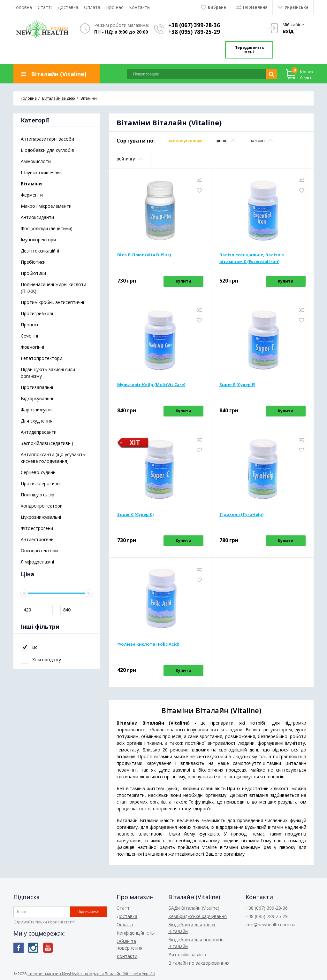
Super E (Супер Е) (237, 385)
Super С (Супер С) (135, 514)
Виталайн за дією (187, 955)
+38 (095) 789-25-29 (194, 32)
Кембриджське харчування (198, 916)
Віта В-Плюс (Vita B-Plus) (144, 255)
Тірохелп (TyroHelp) (241, 514)
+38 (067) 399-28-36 (194, 25)
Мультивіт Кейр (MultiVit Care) (151, 385)
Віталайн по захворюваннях (199, 963)
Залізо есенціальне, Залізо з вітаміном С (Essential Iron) (252, 258)
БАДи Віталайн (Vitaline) (194, 908)
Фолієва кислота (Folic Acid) (148, 644)
